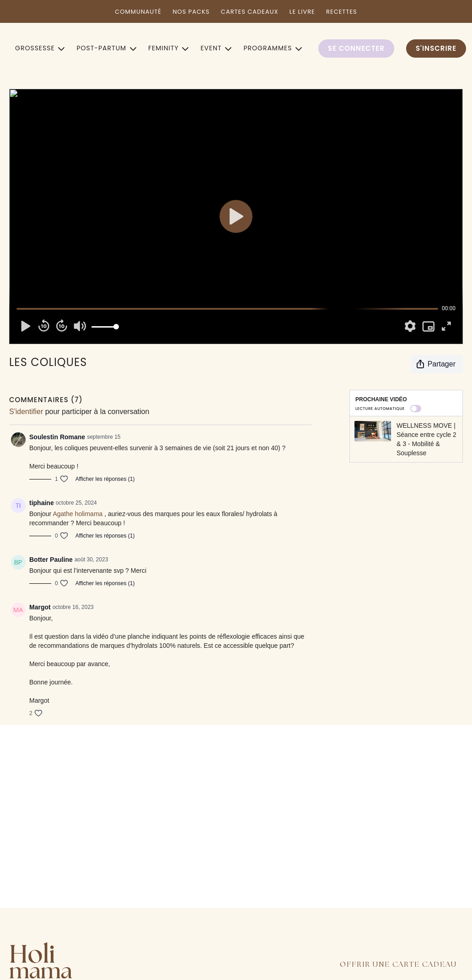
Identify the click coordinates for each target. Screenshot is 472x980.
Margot (40, 607)
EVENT (216, 48)
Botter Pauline (51, 560)
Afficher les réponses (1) (105, 479)
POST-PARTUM (106, 48)
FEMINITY (169, 48)
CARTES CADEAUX (250, 12)
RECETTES (342, 12)
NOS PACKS (191, 12)
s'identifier (26, 412)
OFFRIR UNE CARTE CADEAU (398, 965)
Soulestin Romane (57, 437)
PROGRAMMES (273, 48)
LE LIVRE (302, 12)
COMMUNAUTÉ (138, 12)
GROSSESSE (40, 48)
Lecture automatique (388, 409)
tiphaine (42, 503)
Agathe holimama (78, 514)
